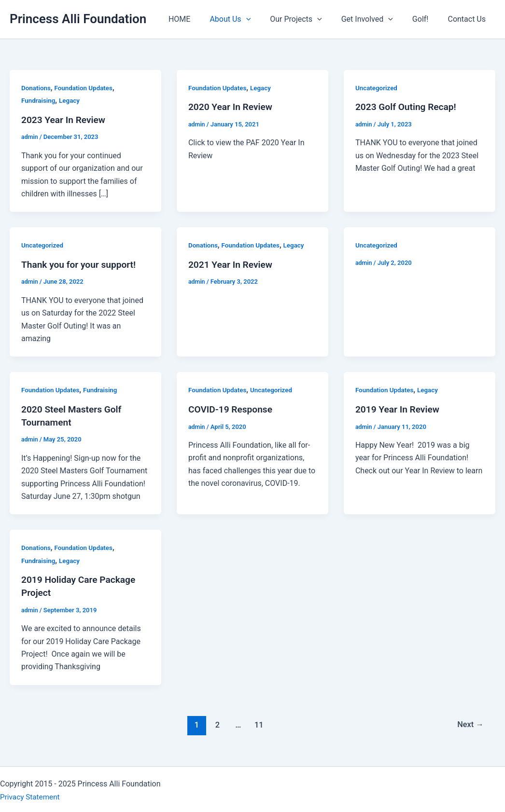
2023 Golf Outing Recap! (408, 107)
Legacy (71, 100)
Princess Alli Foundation (78, 19)
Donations (37, 88)
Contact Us (469, 19)
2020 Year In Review (232, 107)
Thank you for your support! (81, 264)
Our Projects (309, 19)
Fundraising (39, 100)
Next (470, 722)
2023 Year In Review (65, 120)
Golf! (426, 19)
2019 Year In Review (399, 408)
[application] (264, 19)
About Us (247, 19)
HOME (201, 19)
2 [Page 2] (216, 722)
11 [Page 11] (258, 722)
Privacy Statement (31, 794)
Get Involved (377, 19)
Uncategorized (377, 88)
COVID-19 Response (232, 408)
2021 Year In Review (232, 264)
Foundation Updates (86, 88)
